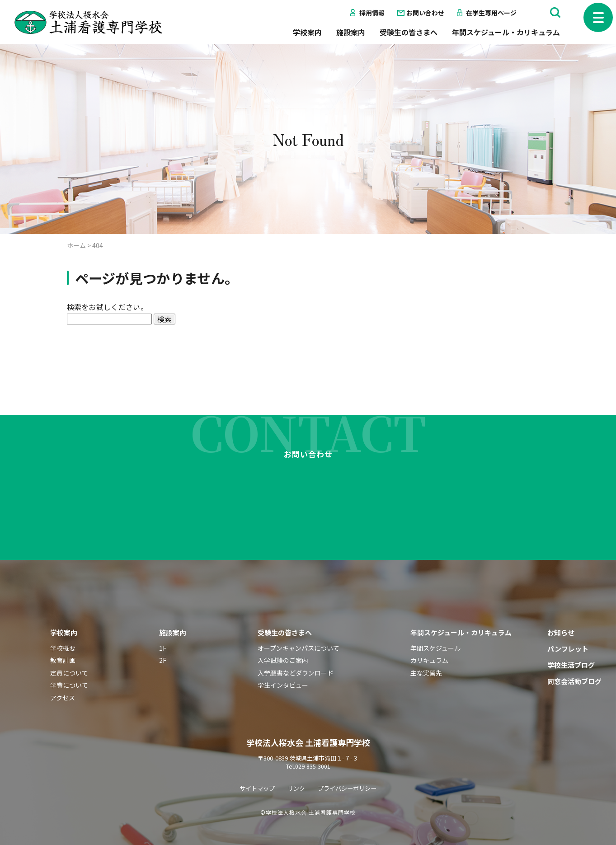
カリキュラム (429, 643)
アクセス (63, 681)
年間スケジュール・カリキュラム (506, 32)
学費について (69, 669)
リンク (296, 771)
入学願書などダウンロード (296, 656)
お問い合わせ (425, 13)
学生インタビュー (283, 669)
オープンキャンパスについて (299, 631)
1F (163, 631)
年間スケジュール (435, 631)
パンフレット (568, 632)
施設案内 (351, 32)
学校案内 (307, 32)
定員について (69, 656)
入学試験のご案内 (283, 643)
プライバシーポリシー (349, 771)
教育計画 (63, 643)
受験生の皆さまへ (409, 32)
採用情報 (372, 13)
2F (163, 643)
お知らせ (561, 616)
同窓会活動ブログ (574, 664)
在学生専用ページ (491, 13)
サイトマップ (254, 771)
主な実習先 (426, 656)
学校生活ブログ (571, 648)
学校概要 (63, 631)
